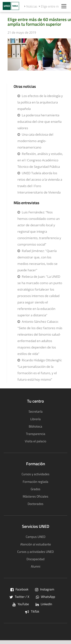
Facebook (19, 589)
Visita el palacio (35, 441)
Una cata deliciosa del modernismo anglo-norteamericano (35, 141)
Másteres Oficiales (35, 496)
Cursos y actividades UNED (35, 552)
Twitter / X (19, 597)
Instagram (45, 589)
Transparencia (36, 434)
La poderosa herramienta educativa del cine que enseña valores (39, 122)
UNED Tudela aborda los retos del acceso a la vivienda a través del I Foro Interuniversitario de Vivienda (40, 183)
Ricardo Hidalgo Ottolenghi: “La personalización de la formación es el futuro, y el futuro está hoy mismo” (40, 370)
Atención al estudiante (36, 544)
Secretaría (36, 411)
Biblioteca (35, 426)
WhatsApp (45, 597)
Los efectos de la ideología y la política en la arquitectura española (40, 102)
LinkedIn (44, 604)
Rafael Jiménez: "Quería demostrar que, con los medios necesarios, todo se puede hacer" (37, 260)
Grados (35, 489)
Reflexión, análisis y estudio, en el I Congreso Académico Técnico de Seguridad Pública (40, 160)
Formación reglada (35, 482)
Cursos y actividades (35, 474)
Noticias (32, 6)
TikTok (32, 611)
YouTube (21, 604)
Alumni (36, 566)
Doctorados (35, 504)
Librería (35, 419)
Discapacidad (35, 559)
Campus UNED (36, 537)
